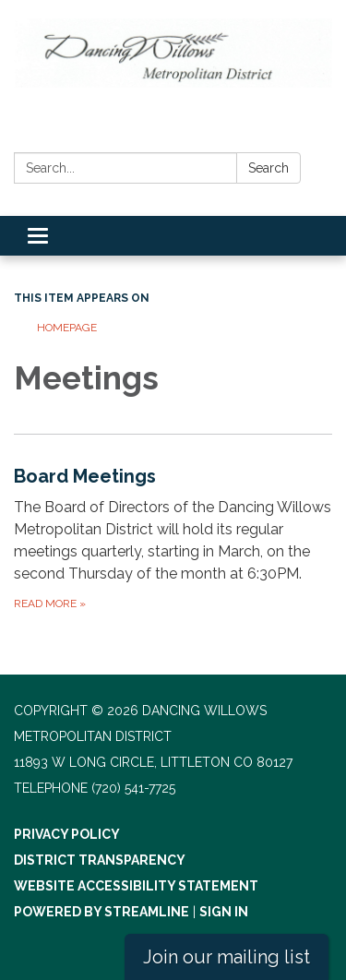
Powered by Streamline (101, 912)
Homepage (67, 328)
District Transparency (100, 860)
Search (268, 168)
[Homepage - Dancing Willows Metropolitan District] (173, 53)
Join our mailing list (227, 957)
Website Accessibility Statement (136, 886)
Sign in (224, 912)
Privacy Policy (67, 834)
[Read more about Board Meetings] (173, 538)
